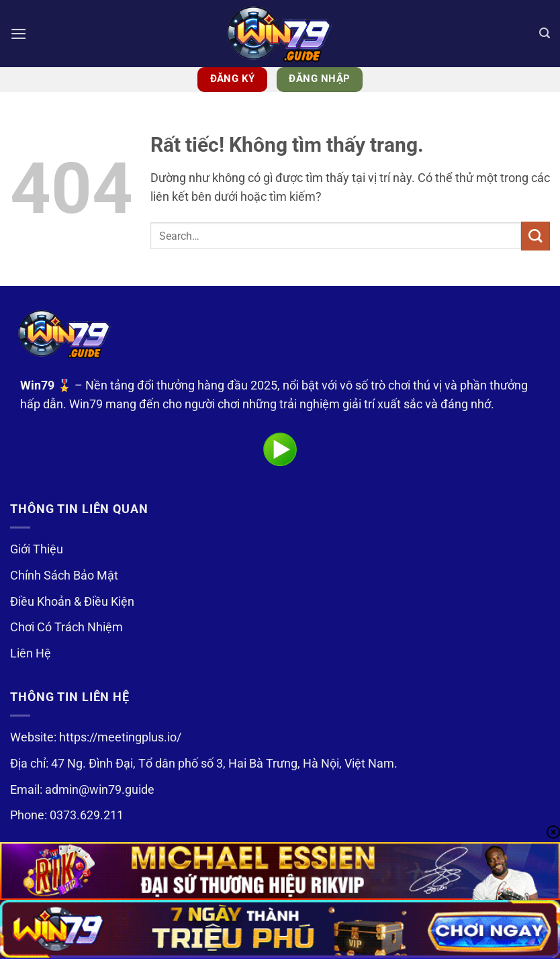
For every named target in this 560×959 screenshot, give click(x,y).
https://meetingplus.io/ (120, 737)
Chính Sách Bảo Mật (64, 576)
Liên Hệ (31, 653)
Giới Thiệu (37, 549)
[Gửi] (535, 236)
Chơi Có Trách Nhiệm (66, 627)
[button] (19, 34)
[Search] (544, 34)
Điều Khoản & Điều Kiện (72, 602)
